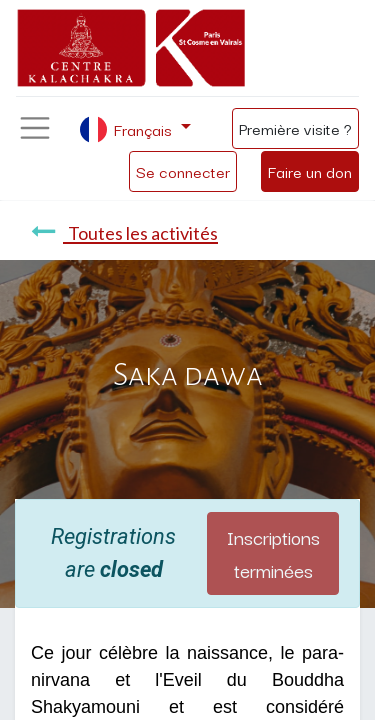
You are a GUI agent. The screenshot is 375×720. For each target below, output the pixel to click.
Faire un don (310, 171)
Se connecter (183, 171)
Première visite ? (295, 128)
